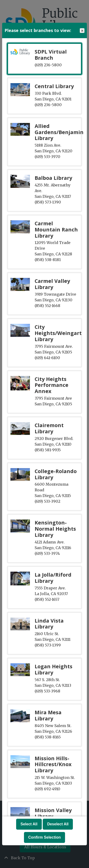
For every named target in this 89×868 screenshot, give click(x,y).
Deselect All (58, 824)
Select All (29, 824)
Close (82, 31)
